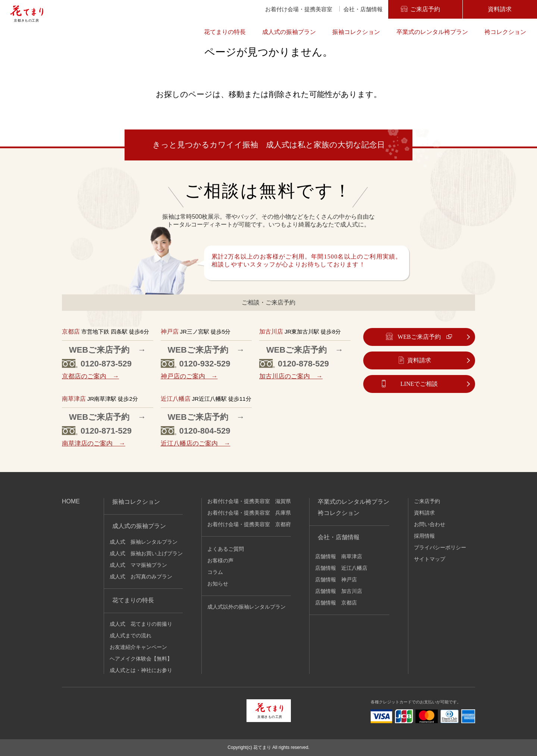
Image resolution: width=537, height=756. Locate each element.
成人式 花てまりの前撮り (141, 624)
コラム (215, 572)
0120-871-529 (106, 431)
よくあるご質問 (226, 549)
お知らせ (218, 584)
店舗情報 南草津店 (339, 556)
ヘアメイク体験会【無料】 (141, 659)
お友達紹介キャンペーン (138, 647)
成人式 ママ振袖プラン (138, 565)
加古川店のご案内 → (291, 376)
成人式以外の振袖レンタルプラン (246, 607)
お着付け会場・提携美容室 (299, 9)
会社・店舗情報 (363, 9)
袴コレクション (505, 32)
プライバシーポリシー (440, 547)
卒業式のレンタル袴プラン (432, 32)
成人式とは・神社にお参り (141, 670)
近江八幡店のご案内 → (196, 443)
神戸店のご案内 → (189, 376)
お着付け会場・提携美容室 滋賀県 (249, 501)
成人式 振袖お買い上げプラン (146, 553)
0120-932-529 (205, 364)
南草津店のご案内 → (94, 443)
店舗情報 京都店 (336, 603)
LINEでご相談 (419, 384)
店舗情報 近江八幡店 (341, 568)
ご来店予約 (425, 9)
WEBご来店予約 (419, 337)
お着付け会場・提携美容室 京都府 (249, 524)
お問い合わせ (430, 524)
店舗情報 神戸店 (336, 580)
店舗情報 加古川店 (339, 591)
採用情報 (424, 536)
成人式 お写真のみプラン (141, 577)
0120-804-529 (205, 431)
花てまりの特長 (225, 32)
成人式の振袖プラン (289, 32)
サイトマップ (430, 559)
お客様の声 (220, 560)
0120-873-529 (106, 364)
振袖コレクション (356, 32)
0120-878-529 (303, 364)
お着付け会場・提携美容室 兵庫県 (249, 513)
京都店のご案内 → (90, 376)
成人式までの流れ (131, 635)
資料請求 (500, 9)
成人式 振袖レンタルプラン (144, 542)
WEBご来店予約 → (107, 350)
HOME (71, 501)
